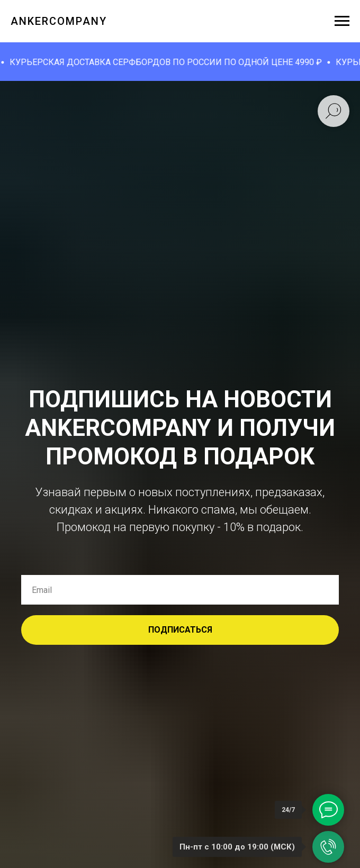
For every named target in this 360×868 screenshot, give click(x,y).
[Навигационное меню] (342, 21)
